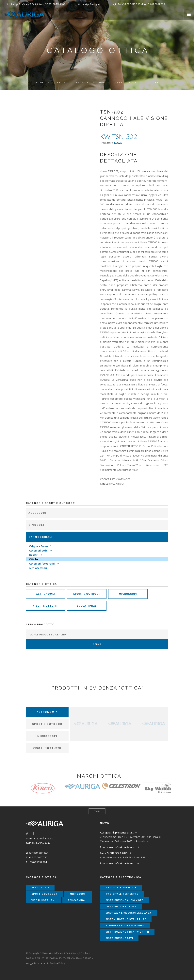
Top (97, 811)
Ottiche (34, 559)
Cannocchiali (126, 83)
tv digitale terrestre (122, 894)
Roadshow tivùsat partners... (118, 847)
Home (40, 83)
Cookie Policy (57, 963)
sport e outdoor (87, 594)
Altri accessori (38, 568)
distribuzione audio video (125, 900)
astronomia (46, 594)
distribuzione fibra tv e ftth (127, 932)
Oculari (34, 555)
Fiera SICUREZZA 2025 (114, 853)
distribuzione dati (119, 938)
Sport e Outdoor (90, 83)
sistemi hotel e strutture (126, 919)
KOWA (118, 143)
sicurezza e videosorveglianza (128, 913)
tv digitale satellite (121, 888)
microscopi (128, 594)
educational (87, 606)
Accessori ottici (39, 551)
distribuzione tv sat (121, 907)
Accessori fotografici (42, 564)
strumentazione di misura (125, 926)
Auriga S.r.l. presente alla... (117, 832)
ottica (60, 83)
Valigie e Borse (38, 546)
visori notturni (46, 606)
